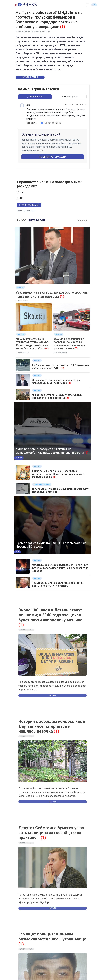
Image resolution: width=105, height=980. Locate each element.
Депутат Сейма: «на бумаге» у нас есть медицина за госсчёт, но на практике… (51, 833)
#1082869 (83, 105)
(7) (76, 348)
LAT (94, 5)
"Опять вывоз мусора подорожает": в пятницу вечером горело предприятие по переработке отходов (60, 568)
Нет (22, 198)
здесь (40, 150)
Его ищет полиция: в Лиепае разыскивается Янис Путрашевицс (52, 937)
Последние (35, 97)
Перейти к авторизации (53, 157)
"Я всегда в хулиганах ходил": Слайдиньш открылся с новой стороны (57, 396)
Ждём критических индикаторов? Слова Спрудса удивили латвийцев (57, 381)
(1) (63, 27)
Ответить (32, 123)
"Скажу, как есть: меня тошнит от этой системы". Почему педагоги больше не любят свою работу (33, 344)
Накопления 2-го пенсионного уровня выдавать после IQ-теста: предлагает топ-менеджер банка (58, 474)
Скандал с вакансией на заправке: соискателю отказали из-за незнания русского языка (69, 344)
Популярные (70, 97)
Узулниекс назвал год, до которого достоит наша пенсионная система (52, 295)
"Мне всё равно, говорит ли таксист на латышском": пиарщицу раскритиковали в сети (50, 451)
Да (22, 192)
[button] (88, 5)
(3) (69, 383)
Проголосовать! (29, 205)
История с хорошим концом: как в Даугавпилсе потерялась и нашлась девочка (52, 726)
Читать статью (30, 77)
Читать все (82, 220)
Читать (53, 695)
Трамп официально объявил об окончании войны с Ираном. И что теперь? (58, 584)
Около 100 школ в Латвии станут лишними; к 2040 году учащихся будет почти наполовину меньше (50, 615)
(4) (47, 348)
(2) (62, 368)
